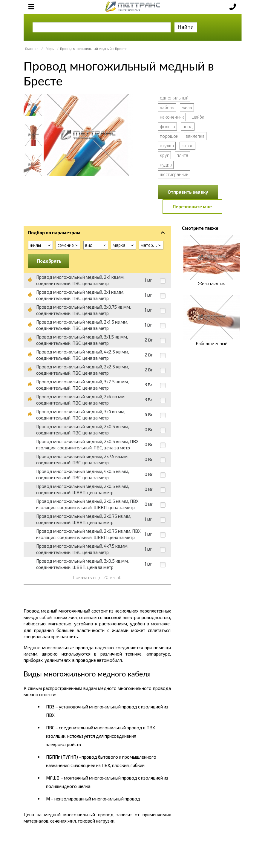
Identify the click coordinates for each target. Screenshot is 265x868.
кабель (167, 107)
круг (164, 155)
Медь (50, 49)
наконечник (172, 117)
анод (188, 126)
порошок (169, 136)
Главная (32, 49)
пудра (166, 165)
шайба (198, 117)
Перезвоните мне (192, 206)
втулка (167, 146)
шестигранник (174, 174)
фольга (167, 126)
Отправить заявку (188, 192)
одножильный (174, 98)
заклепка (195, 136)
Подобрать (49, 261)
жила (187, 107)
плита (182, 155)
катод (187, 146)
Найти (186, 27)
